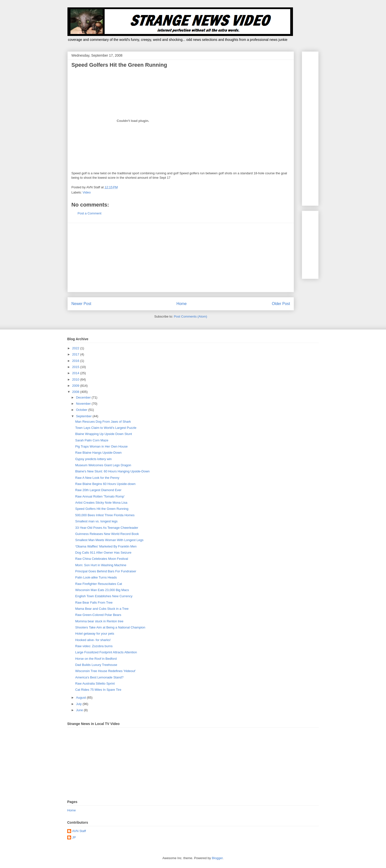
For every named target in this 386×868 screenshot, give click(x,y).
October (82, 410)
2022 (76, 348)
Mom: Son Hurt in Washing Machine (101, 565)
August (81, 698)
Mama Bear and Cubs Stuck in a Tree (102, 609)
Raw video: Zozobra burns (94, 646)
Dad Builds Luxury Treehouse (96, 665)
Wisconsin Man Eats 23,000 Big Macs (102, 590)
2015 (76, 367)
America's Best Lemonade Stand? (99, 677)
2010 (76, 379)
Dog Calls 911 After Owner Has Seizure (103, 553)
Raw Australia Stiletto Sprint (95, 683)
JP (74, 837)
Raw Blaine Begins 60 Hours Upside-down (105, 484)
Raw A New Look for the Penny (97, 478)
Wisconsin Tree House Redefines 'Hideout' (105, 671)
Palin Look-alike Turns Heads (96, 577)
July (79, 704)
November (84, 404)
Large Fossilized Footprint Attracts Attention (106, 652)
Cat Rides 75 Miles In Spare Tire (98, 690)
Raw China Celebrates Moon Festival (102, 559)
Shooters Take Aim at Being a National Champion (110, 627)
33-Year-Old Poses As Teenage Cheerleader (107, 528)
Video (87, 192)
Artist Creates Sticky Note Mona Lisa (101, 503)
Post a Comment (89, 213)
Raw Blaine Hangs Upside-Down (98, 453)
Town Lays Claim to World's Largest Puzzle (106, 428)
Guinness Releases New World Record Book (107, 534)
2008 (76, 392)
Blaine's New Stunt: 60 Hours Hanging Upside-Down (112, 471)
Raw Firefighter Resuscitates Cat (98, 584)
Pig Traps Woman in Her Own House (101, 446)
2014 (76, 373)
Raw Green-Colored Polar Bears (98, 615)
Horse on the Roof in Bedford (96, 659)
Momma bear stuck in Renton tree (99, 621)
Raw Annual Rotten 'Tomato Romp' (100, 496)
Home (182, 304)
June (80, 710)
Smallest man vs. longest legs (96, 521)
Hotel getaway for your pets (95, 634)
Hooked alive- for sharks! (93, 640)
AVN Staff (79, 831)
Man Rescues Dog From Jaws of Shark (103, 422)
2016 (76, 361)
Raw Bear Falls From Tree (94, 603)
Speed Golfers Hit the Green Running (102, 509)
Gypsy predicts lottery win (93, 459)
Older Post (281, 304)
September (84, 416)
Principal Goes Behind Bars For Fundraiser (106, 571)
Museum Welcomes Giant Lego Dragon (103, 465)
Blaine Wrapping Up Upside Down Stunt (103, 434)
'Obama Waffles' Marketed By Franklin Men (106, 546)
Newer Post (81, 304)
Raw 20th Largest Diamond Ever (98, 490)
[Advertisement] (181, 257)
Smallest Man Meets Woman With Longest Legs (109, 540)
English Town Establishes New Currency (104, 596)
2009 (76, 386)
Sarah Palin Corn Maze (92, 440)
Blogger (217, 858)
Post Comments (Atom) (190, 316)
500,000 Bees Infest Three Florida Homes (105, 515)
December (84, 397)
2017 (76, 354)
